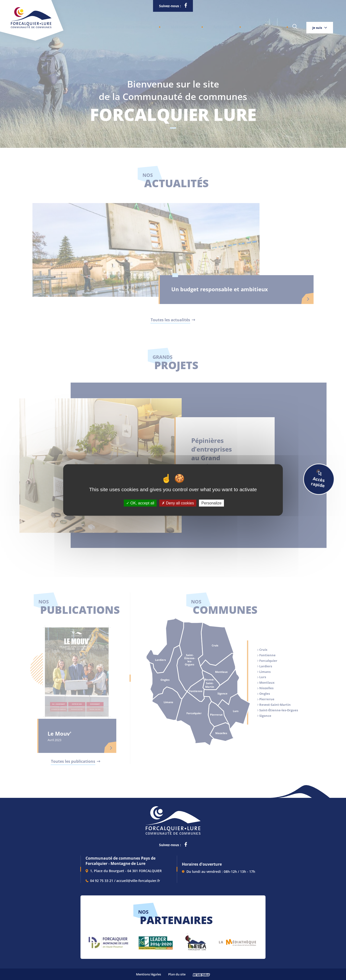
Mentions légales (148, 974)
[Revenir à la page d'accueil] (31, 27)
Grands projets (234, 26)
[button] (116, 26)
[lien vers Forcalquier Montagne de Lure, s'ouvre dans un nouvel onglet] (108, 941)
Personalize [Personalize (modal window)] (211, 503)
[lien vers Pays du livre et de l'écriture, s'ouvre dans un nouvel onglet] (238, 941)
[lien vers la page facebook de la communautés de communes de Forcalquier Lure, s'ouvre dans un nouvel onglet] (186, 6)
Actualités (200, 26)
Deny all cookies (178, 503)
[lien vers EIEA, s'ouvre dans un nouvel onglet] (195, 941)
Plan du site (177, 974)
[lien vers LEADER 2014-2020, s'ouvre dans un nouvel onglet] (156, 941)
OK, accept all (140, 503)
